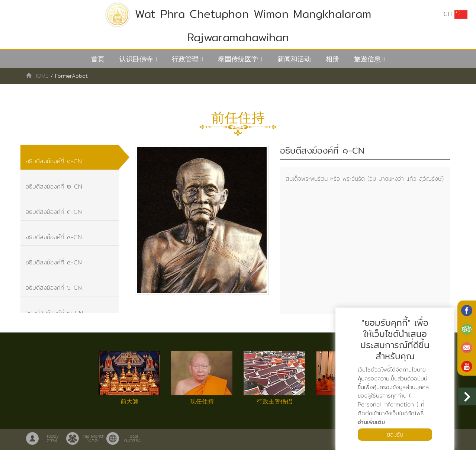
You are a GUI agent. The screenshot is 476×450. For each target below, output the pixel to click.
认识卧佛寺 (136, 59)
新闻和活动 (294, 59)
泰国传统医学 (238, 59)
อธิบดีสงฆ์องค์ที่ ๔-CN (54, 239)
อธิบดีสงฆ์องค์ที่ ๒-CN (54, 187)
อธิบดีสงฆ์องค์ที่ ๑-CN (54, 162)
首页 (98, 59)
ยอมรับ (395, 434)
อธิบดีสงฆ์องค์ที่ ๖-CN (54, 290)
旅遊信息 (367, 59)
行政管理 (185, 59)
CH (456, 14)
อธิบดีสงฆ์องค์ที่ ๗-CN (55, 316)
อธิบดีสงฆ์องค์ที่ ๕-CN (54, 264)
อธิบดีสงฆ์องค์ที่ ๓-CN (54, 213)
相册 (332, 59)
